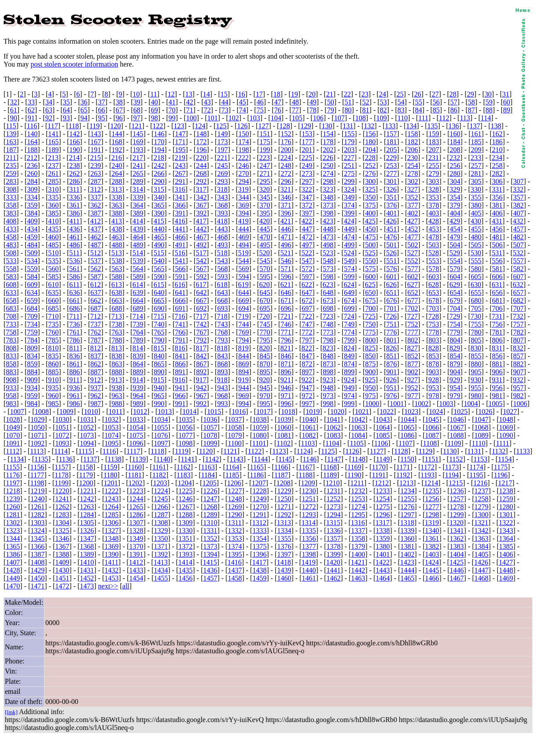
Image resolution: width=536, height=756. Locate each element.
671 (286, 300)
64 (67, 110)
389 (138, 213)
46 (260, 102)
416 (180, 221)
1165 (257, 467)
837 (96, 356)
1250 (284, 499)
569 (244, 269)
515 (159, 253)
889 (138, 372)
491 (180, 245)
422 (307, 221)
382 (518, 205)
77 (295, 110)
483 (11, 245)
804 (455, 340)
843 (222, 356)
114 (486, 118)
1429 (37, 570)
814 (138, 348)
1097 (161, 443)
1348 (111, 538)
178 (328, 142)
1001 (397, 404)
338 (117, 197)
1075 (136, 435)
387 (96, 213)
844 (244, 356)
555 (476, 261)
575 (370, 269)
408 (11, 221)
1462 (333, 578)
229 (391, 158)
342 (201, 197)
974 (349, 396)
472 (307, 237)
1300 (481, 515)
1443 (383, 570)
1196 (501, 475)
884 (32, 372)
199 (265, 150)
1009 (67, 412)
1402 (407, 554)
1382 (432, 546)
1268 (210, 507)
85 (436, 110)
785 (53, 340)
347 (307, 197)
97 (137, 118)
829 (455, 348)
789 (138, 340)
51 (348, 102)
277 (392, 173)
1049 (13, 427)
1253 (358, 499)
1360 (407, 538)
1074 (111, 435)
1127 (376, 451)
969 (244, 396)
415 (159, 221)
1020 (337, 412)
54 (401, 102)
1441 (333, 570)
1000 (372, 404)
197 (222, 150)
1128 (401, 451)
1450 (37, 578)
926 (391, 380)
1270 (259, 507)
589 (138, 277)
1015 (214, 412)
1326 (87, 531)
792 (201, 340)
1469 (506, 578)
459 (32, 237)
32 (14, 102)
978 (434, 396)
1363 (481, 538)
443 (222, 229)
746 (286, 324)
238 (74, 166)
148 (201, 134)
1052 (87, 427)
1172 (427, 467)
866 (180, 364)
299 (349, 181)
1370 (136, 546)
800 (370, 340)
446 (286, 229)
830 (476, 348)
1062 (333, 427)
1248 (235, 499)
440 (159, 229)
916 (180, 380)
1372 (185, 546)
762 (96, 332)
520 (265, 253)
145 (138, 134)
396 (286, 213)
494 (244, 245)
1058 (235, 427)
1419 (309, 562)
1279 (481, 507)
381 (497, 205)
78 (313, 110)
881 (497, 364)
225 (307, 158)
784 (32, 340)
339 (138, 197)
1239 (13, 499)
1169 (354, 467)
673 (328, 300)
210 (497, 150)
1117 (133, 451)
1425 (456, 562)
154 (328, 134)
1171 (403, 467)
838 (117, 356)
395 (265, 213)
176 (286, 142)
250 (328, 166)
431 (497, 221)
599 (349, 277)
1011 (116, 412)
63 (49, 110)
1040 (309, 419)
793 (222, 340)
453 (434, 229)
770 (265, 332)
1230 (309, 491)
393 (222, 213)
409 (32, 221)
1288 (185, 515)
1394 (210, 554)
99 (172, 118)
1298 (432, 515)
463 (117, 237)
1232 (358, 491)
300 (370, 181)
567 (201, 269)
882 (518, 364)
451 (392, 229)
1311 (235, 523)
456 (497, 229)
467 (201, 237)
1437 (235, 570)
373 (328, 205)
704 (455, 308)
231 (433, 158)
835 (53, 356)
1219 (37, 491)
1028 (13, 419)
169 (138, 142)
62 (31, 110)
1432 (111, 570)
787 (96, 340)
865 (159, 364)
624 (349, 285)
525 (370, 253)
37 (102, 102)
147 (180, 134)
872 (307, 364)
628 (433, 285)
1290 (235, 515)
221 (222, 158)
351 (392, 197)
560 (53, 269)
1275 (383, 507)
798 (328, 340)
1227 (235, 491)
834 (32, 356)
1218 (13, 491)
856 (497, 356)
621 (286, 285)
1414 (185, 562)
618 (222, 285)
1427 (506, 562)
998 (328, 404)
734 (32, 324)
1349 (136, 538)
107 (339, 118)
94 (84, 118)
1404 (457, 554)
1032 (111, 419)
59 (489, 102)
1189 (330, 475)
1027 (510, 412)
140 (32, 134)
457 (518, 229)
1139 (139, 459)
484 (32, 245)
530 (476, 253)
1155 (13, 467)
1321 (481, 523)
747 (307, 324)
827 (412, 348)
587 (96, 277)
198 (244, 150)
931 (497, 380)
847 (307, 356)
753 (434, 324)
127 (263, 126)
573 (328, 269)
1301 (506, 515)
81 (366, 110)
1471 (37, 586)
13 (189, 94)
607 (518, 277)
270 (244, 173)
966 (180, 396)
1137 (90, 459)
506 (497, 245)
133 (390, 126)
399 (349, 213)
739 (138, 324)
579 (455, 269)
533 (11, 261)
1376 (284, 546)
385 (53, 213)
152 (286, 134)
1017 (263, 412)
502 (413, 245)
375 (370, 205)
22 (347, 94)
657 (518, 292)
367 (201, 205)
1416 (235, 562)
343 (222, 197)
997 (307, 404)
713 (117, 316)
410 (53, 221)
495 (265, 245)
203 (349, 150)
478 (434, 237)
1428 (13, 570)
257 (476, 166)
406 (497, 213)
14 (207, 94)
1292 (284, 515)
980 (476, 396)
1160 (135, 467)
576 (392, 269)
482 (518, 237)
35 (67, 102)
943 (222, 388)
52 (366, 102)
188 (32, 150)
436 (74, 229)
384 (32, 213)
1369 (111, 546)
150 (244, 134)
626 (391, 285)
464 (138, 237)
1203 (160, 483)
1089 (481, 435)
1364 (506, 538)
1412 (136, 562)
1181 (135, 475)
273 (307, 173)
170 (159, 142)
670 (265, 300)
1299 (457, 515)
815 (159, 348)
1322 (506, 523)
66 (102, 110)
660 (53, 300)
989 (138, 404)
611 (74, 285)
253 (392, 166)
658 (11, 300)
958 (11, 396)
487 (96, 245)
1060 (284, 427)
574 (349, 269)
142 (74, 134)
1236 (457, 491)
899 (349, 372)
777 (413, 332)
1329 (161, 531)
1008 (42, 412)
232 (455, 158)
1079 (235, 435)
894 (244, 372)
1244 (136, 499)
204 (370, 150)
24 (382, 94)
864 (138, 364)
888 (117, 372)
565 (159, 269)
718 (222, 316)
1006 (520, 404)
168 (117, 142)
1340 (432, 531)
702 (413, 308)
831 (497, 348)
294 (244, 181)
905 (476, 372)
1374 (235, 546)
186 (497, 142)
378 (434, 205)
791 (180, 340)
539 (138, 261)
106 (318, 118)
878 (434, 364)
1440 (309, 570)
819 (244, 348)
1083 (333, 435)
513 (117, 253)
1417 (259, 562)
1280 (506, 507)
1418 (284, 562)
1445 (432, 570)
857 (518, 356)
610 (53, 285)
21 (329, 94)
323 (328, 189)
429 (455, 221)
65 (84, 110)
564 (138, 269)
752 (413, 324)
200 (286, 150)
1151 (431, 459)
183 (434, 142)
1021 (362, 412)
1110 (479, 443)
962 (96, 396)
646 (286, 292)
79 (330, 110)
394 (244, 213)
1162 (183, 467)
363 (117, 205)
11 (153, 94)
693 (222, 308)
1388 (62, 554)
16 (242, 94)
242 (159, 166)
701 (392, 308)
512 (96, 253)
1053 (111, 427)
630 (476, 285)
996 (286, 404)
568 (222, 269)
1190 (354, 475)
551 (392, 261)
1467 (457, 578)
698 (328, 308)
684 (32, 308)
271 (265, 173)
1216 (481, 483)
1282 (37, 515)
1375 (259, 546)
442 (201, 229)
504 (455, 245)
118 (74, 126)
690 (159, 308)
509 (32, 253)
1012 (140, 412)
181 (392, 142)
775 (370, 332)
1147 (334, 459)
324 (349, 189)
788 (117, 340)
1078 (210, 435)
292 (201, 181)
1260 (13, 507)
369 (244, 205)
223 (265, 158)
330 (476, 189)
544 (244, 261)
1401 (383, 554)
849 (349, 356)
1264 (111, 507)
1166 (281, 467)
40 (155, 102)
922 (307, 380)
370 (265, 205)
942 (201, 388)
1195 (476, 475)
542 (201, 261)
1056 (185, 427)
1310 (210, 523)
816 (180, 348)
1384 (481, 546)
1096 (136, 443)
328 (433, 189)
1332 (235, 531)
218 (159, 158)
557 (518, 261)
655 (476, 292)
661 (74, 300)
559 (32, 269)
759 (32, 332)
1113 (37, 451)
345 (265, 197)
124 (200, 126)
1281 (13, 515)
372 (307, 205)
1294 (333, 515)
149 (222, 134)
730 (476, 316)
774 (349, 332)
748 (328, 324)
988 (117, 404)
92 (49, 118)
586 (74, 277)
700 (370, 308)
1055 (161, 427)
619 (244, 285)
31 (506, 94)
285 (53, 181)
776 (392, 332)
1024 (436, 412)
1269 (235, 507)
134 (411, 126)
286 (74, 181)
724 (349, 316)
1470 (13, 586)
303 (434, 181)
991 (180, 404)
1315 (333, 523)
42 (190, 102)
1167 (305, 467)
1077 (185, 435)
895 (265, 372)
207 (434, 150)
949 (349, 388)
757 (518, 324)
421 (286, 221)
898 (328, 372)
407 (518, 213)
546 (286, 261)
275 (349, 173)
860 (53, 364)
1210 (333, 483)
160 (455, 134)
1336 (333, 531)
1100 (235, 443)
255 (434, 166)
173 (222, 142)
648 (328, 292)
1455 (161, 578)
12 (171, 94)
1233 (383, 491)
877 (413, 364)
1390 (111, 554)
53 (383, 102)
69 (155, 110)
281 (476, 173)
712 (96, 316)
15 (224, 94)
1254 (383, 499)
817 (201, 348)
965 (159, 396)
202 (328, 150)
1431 (87, 570)
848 (328, 356)
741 (180, 324)
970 (265, 396)
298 (328, 181)
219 (180, 158)
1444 (407, 570)
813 (117, 348)
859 (32, 364)
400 (370, 213)
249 (307, 166)
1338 (383, 531)
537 (96, 261)
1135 (41, 459)
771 (286, 332)
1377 (309, 546)
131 (348, 126)
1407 (13, 562)
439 (138, 229)
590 (159, 277)
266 (159, 173)
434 (32, 229)
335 (53, 197)
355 (476, 197)
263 (96, 173)
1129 (425, 451)
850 (370, 356)
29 (470, 94)
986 (74, 404)
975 (370, 396)
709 (32, 316)
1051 (62, 427)
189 (53, 150)
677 (413, 300)
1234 (407, 491)
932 (518, 380)
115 (11, 126)
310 (53, 189)
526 (391, 253)
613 (117, 285)
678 (434, 300)
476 (392, 237)
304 (455, 181)
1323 (13, 531)
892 (201, 372)
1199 (61, 483)
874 (349, 364)
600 (370, 277)
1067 (457, 427)
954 (455, 388)
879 (455, 364)
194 (159, 150)
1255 (407, 499)
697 (307, 308)
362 (96, 205)
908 (11, 380)
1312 (259, 523)
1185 (232, 475)
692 (201, 308)
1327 (111, 531)
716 (180, 316)
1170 (379, 467)
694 (244, 308)
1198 (37, 483)
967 (201, 396)
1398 (309, 554)
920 (265, 380)
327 (412, 189)
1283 (62, 515)
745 (265, 324)
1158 (86, 467)
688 (117, 308)
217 (138, 158)
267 (180, 173)
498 (328, 245)
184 (455, 142)
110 (402, 118)
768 (222, 332)
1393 (185, 554)
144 (117, 134)
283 (11, 181)
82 (383, 110)
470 (265, 237)
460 (53, 237)
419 (244, 221)
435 (53, 229)
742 (201, 324)
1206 (234, 483)
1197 (13, 483)
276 (370, 173)
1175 (501, 467)
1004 (471, 404)
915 (159, 380)
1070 (13, 435)
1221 (87, 491)
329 (455, 189)
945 (265, 388)
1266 (161, 507)
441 (180, 229)
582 (518, 269)
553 (434, 261)
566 (180, 269)
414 (138, 221)
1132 (498, 451)
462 (96, 237)
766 (180, 332)
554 (455, 261)
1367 (62, 546)
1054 (136, 427)
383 (11, 213)
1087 (432, 435)
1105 (357, 443)
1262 (62, 507)
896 (286, 372)
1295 (358, 515)
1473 (87, 586)
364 (138, 205)
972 (307, 396)
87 (471, 110)
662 (96, 300)
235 (11, 166)
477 (413, 237)
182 (413, 142)
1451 (62, 578)
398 (328, 213)
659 (32, 300)
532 (518, 253)
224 (286, 158)
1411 (111, 562)
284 (32, 181)
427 (412, 221)
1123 (279, 451)
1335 (309, 531)
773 (328, 332)
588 (117, 277)
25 (400, 94)
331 (497, 189)
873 (328, 364)
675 (370, 300)
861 (74, 364)
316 (180, 189)
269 (222, 173)
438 (117, 229)
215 (96, 158)
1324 (37, 531)
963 (117, 396)
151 (265, 134)
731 (497, 316)
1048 (506, 419)
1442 (358, 570)
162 (497, 134)
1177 (37, 475)
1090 (506, 435)
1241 (62, 499)
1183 (183, 475)
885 (53, 372)
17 (259, 94)
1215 (456, 483)
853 (434, 356)
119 (94, 126)
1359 (383, 538)
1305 (87, 523)
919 (244, 380)
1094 (87, 443)
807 (518, 340)
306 (497, 181)
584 (32, 277)
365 (159, 205)
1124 (303, 451)
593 (222, 277)
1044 (407, 419)
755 (476, 324)
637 (96, 292)
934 (32, 388)
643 (222, 292)
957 (518, 388)
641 (180, 292)
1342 (481, 531)
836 (74, 356)
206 (413, 150)
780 (476, 332)
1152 (456, 459)
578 (434, 269)
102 (233, 118)
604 (455, 277)
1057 (210, 427)
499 (349, 245)
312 (96, 189)
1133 (523, 451)
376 (392, 205)
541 (180, 261)
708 (11, 316)
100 (192, 118)
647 (307, 292)
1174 (476, 467)
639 (138, 292)
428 (433, 221)
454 (455, 229)
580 (476, 269)
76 (277, 110)
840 (159, 356)
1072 (62, 435)
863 (117, 364)
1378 (333, 546)
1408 (37, 562)
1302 (13, 523)
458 (11, 237)
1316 (358, 523)
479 (455, 237)
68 (137, 110)
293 (222, 181)
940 (159, 388)
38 (119, 102)
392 (201, 213)
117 (53, 126)
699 (349, 308)
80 (348, 110)
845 (265, 356)
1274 (358, 507)
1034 (161, 419)
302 (413, 181)
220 (201, 158)
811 (74, 348)
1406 (506, 554)
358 (11, 205)
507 (518, 245)
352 (413, 197)
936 (74, 388)
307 (518, 181)
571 (286, 269)
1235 (432, 491)
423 (328, 221)
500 (370, 245)
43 (207, 102)
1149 (383, 459)
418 (222, 221)
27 (435, 94)
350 (370, 197)
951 (392, 388)
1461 (309, 578)
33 (31, 102)
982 (518, 396)
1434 (161, 570)
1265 (136, 507)
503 (434, 245)
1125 (328, 451)
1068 (481, 427)
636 (74, 292)
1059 (259, 427)
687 (96, 308)
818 (222, 348)
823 (328, 348)
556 (497, 261)
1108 (430, 443)
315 (159, 189)
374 (349, 205)
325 (370, 189)
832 (518, 348)
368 (222, 205)
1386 (13, 554)
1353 (235, 538)
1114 (61, 451)
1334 (284, 531)
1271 (284, 507)
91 (31, 118)
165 (53, 142)
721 (286, 316)
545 (265, 261)
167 (96, 142)
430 (476, 221)
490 (159, 245)
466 (180, 237)
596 (286, 277)
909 (32, 380)
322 (307, 189)
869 (244, 364)
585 (53, 277)
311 (74, 189)
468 (222, 237)
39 (137, 102)
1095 (111, 443)
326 (391, 189)
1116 (109, 451)
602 (413, 277)
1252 (333, 499)
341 (180, 197)
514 (138, 253)
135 (432, 126)
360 (53, 205)
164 (32, 142)
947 (307, 388)
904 (455, 372)
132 (369, 126)
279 (434, 173)
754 (455, 324)
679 (455, 300)
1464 (383, 578)
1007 (17, 412)
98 (155, 118)
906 (497, 372)
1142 (212, 459)
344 (244, 197)
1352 (210, 538)
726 (391, 316)
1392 (161, 554)
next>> (108, 586)
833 (11, 356)
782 (518, 332)
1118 (157, 451)
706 (497, 308)
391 (180, 213)
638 (117, 292)
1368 (87, 546)
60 (506, 102)
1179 (86, 475)
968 (222, 396)
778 (434, 332)
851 (392, 356)
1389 (87, 554)
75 (260, 110)
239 (96, 166)
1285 (111, 515)
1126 (352, 451)
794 (244, 340)
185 (476, 142)
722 (307, 316)
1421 (358, 562)
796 (286, 340)
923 (328, 380)
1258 (481, 499)
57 (454, 102)
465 (159, 237)
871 (286, 364)
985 (53, 404)
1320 (456, 523)
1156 (37, 467)
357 (518, 197)
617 (201, 285)
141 (53, 134)
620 (265, 285)
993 (222, 404)
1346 (62, 538)
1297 (407, 515)
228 (370, 158)
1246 (185, 499)
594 (244, 277)
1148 (358, 459)
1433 (136, 570)
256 (455, 166)
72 (207, 110)
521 (286, 253)
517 (201, 253)
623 (328, 285)
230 (412, 158)
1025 (461, 412)
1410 (87, 562)
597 (307, 277)
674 (349, 300)
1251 (309, 499)
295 (265, 181)
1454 (136, 578)
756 (497, 324)
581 (497, 269)
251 (349, 166)
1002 (421, 404)
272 (286, 173)
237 (53, 166)
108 (360, 118)
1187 (281, 475)
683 (11, 308)
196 (201, 150)
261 (53, 173)
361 (74, 205)
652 (413, 292)
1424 (432, 562)
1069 (506, 427)
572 (307, 269)
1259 (506, 499)
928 (433, 380)
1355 (284, 538)
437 (96, 229)
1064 (383, 427)
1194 (452, 475)
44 (225, 102)
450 (370, 229)
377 (413, 205)
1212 (382, 483)
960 (53, 396)
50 (330, 102)
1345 (37, 538)
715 (159, 316)
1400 (358, 554)
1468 (481, 578)
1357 (333, 538)
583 (11, 277)
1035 (185, 419)
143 (96, 134)
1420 (333, 562)
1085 (383, 435)
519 (244, 253)
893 (222, 372)
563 (117, 269)
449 (349, 229)
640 (159, 292)
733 (11, 324)
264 (117, 173)
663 (117, 300)
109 (381, 118)
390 (159, 213)
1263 (87, 507)
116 (32, 126)
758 (11, 332)
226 (328, 158)
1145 (285, 459)
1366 (37, 546)
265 (138, 173)
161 (476, 134)
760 (53, 332)
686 (74, 308)
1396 (259, 554)
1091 (13, 443)
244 (201, 166)
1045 (432, 419)
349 (349, 197)
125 (221, 126)
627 (412, 285)
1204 (185, 483)
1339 (407, 531)
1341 (457, 531)
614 (138, 285)
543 (222, 261)
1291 (259, 515)
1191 (379, 475)
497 (307, 245)
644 (244, 292)
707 (518, 308)
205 (392, 150)
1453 (111, 578)
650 (370, 292)
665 (159, 300)
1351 (185, 538)
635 (53, 292)
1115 (85, 451)
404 (455, 213)
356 (497, 197)
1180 (110, 475)
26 (418, 94)
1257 (457, 499)
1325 (62, 531)
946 (286, 388)
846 (286, 356)
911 (74, 380)
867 (201, 364)
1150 (407, 459)
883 (11, 372)
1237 (481, 491)
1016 (239, 412)
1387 (37, 554)
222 (244, 158)
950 (370, 388)
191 (96, 150)
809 (32, 348)
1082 (309, 435)
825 (370, 348)
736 (74, 324)
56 (436, 102)
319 (244, 189)
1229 (284, 491)
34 (49, 102)
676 (392, 300)
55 (418, 102)
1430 (62, 570)
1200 (86, 483)
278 (413, 173)
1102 (283, 443)
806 (497, 340)
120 (115, 126)
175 (265, 142)
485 (53, 245)
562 (96, 269)
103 (255, 118)
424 (349, 221)
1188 (305, 475)
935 (53, 388)
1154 (505, 459)
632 (518, 285)
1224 (161, 491)
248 (286, 166)
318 (222, 189)
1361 (432, 538)
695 (265, 308)
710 (53, 316)
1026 (485, 412)
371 (286, 205)
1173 (452, 467)
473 (328, 237)
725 (370, 316)
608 (11, 285)
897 (307, 372)
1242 (87, 499)
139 (11, 134)
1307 (136, 523)
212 (32, 158)
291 (180, 181)
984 (32, 404)
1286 (136, 515)
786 (74, 340)
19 (294, 94)
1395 (235, 554)
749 (349, 324)
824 (349, 348)
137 (475, 126)
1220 (62, 491)
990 (159, 404)
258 (497, 166)
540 (159, 261)
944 (244, 388)
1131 (474, 451)
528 (433, 253)
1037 (235, 419)
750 (370, 324)
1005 (495, 404)
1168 (330, 467)
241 (138, 166)
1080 (259, 435)
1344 (13, 538)
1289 (210, 515)
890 (159, 372)
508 (11, 253)
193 (138, 150)
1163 (208, 467)
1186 (257, 475)
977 (413, 396)
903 (434, 372)
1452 (87, 578)
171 (180, 142)
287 (96, 181)
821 (286, 348)
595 (265, 277)
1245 (161, 499)
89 (506, 110)
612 (96, 285)
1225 (185, 491)
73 (225, 110)
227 (349, 158)
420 (265, 221)
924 (349, 380)
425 (370, 221)
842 (201, 356)
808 (11, 348)
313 (117, 189)
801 (392, 340)
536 (74, 261)
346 (286, 197)
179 (349, 142)
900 (370, 372)
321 (286, 189)
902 (413, 372)
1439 (284, 570)
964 (138, 396)
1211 (357, 483)
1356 (309, 538)
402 (413, 213)
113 (465, 118)
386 (74, 213)
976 (392, 396)
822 (307, 348)
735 (53, 324)
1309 (185, 523)
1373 (210, 546)
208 (455, 150)
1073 (87, 435)
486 (74, 245)
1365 (13, 546)
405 (476, 213)
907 (518, 372)
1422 (383, 562)
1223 (136, 491)
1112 (13, 451)
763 (117, 332)
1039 (284, 419)
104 (276, 118)
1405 (481, 554)
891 (180, 372)
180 (370, 142)
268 (201, 173)
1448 (506, 570)
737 (96, 324)
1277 (432, 507)
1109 (454, 443)
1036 (210, 419)
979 (455, 396)
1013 (165, 412)
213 (53, 158)
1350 (161, 538)
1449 (13, 578)
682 (518, 300)
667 (201, 300)
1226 (210, 491)
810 (53, 348)
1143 (236, 459)
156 (370, 134)
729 (455, 316)
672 (307, 300)
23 (365, 94)
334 (32, 197)
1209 (308, 483)
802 (413, 340)
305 (476, 181)
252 (370, 166)
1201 (111, 483)
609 (32, 285)
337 (96, 197)
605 (476, 277)
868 (222, 364)
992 (201, 404)
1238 (506, 491)
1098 (185, 443)
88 (489, 110)
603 (434, 277)
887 (96, 372)
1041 (333, 419)
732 (518, 316)
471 (286, 237)
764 (138, 332)
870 (265, 364)
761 (74, 332)
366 (180, 205)
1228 (259, 491)
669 (244, 300)
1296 (383, 515)
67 (119, 110)
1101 (259, 443)
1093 (62, 443)
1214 (431, 483)
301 (392, 181)
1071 (37, 435)
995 (265, 404)
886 (74, 372)
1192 (403, 475)
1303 (37, 523)
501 (392, 245)
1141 (187, 459)
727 (412, 316)
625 (370, 285)
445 (265, 229)
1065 (407, 427)
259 (11, 173)
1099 (210, 443)
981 (497, 396)
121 (137, 126)
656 (497, 292)
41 (172, 102)
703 (434, 308)
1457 (210, 578)
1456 (185, 578)
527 (412, 253)
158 (413, 134)
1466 (432, 578)
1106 (381, 443)
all (126, 586)
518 (222, 253)
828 (433, 348)
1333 (259, 531)
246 (244, 166)
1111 (503, 443)
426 (391, 221)
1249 (259, 499)
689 (138, 308)
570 (265, 269)
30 (488, 94)
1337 (358, 531)
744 (244, 324)
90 (14, 118)
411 (74, 221)
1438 (259, 570)
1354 (259, 538)
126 (242, 126)
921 (286, 380)
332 (518, 189)
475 (370, 237)
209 (476, 150)
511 (74, 253)
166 (74, 142)
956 (497, 388)
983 (11, 404)
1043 (383, 419)
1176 (13, 475)
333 (11, 197)
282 (497, 173)
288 (117, 181)
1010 (91, 412)
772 (307, 332)
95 (102, 118)
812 (96, 348)
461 (74, 237)
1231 (333, 491)
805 (476, 340)
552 (413, 261)
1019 (313, 412)
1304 (62, 523)
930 (476, 380)
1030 (62, 419)
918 (222, 380)
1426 (481, 562)
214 (74, 158)
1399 (333, 554)
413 (117, 221)
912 (96, 380)
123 (179, 126)
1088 (457, 435)
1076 (161, 435)
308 (11, 189)
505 (476, 245)
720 (265, 316)
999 (349, 404)
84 (418, 110)
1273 (333, 507)
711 (74, 316)
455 (476, 229)
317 (201, 189)
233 (476, 158)
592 (201, 277)
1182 (159, 475)
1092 (37, 443)
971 (286, 396)
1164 (232, 467)
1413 (161, 562)
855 (476, 356)
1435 (185, 570)
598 (328, 277)
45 (242, 102)
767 (201, 332)
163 (11, 142)
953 (434, 388)
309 (32, 189)
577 (413, 269)
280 (455, 173)
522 (307, 253)
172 (201, 142)
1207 (259, 483)
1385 (506, 546)
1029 (37, 419)
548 (328, 261)
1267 (185, 507)
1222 (111, 491)
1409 (62, 562)
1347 (87, 538)
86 (454, 110)
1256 (432, 499)
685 (53, 308)
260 (32, 173)
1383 (457, 546)
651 (392, 292)
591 (180, 277)
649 (349, 292)
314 (138, 189)
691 (180, 308)
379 (455, 205)
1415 (210, 562)
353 (434, 197)
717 (201, 316)
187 (11, 150)
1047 (481, 419)
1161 (159, 467)
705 (476, 308)
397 (307, 213)
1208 (283, 483)
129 (306, 126)
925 (370, 380)
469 (244, 237)
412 (96, 221)
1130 (450, 451)
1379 (358, 546)
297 (307, 181)
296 (286, 181)
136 (454, 126)
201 (307, 150)
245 (222, 166)
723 (328, 316)
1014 (189, 412)
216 (117, 158)
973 (328, 396)
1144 (261, 459)
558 (11, 269)
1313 (284, 523)
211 (11, 158)
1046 (457, 419)
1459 (259, 578)
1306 (111, 523)
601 (392, 277)
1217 (505, 483)
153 (307, 134)
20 (312, 94)
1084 (358, 435)
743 (222, 324)
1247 (210, 499)
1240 (37, 499)
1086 (407, 435)
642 (201, 292)
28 (453, 94)
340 (159, 197)
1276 (407, 507)
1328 (136, 531)
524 (349, 253)
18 (277, 94)
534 (32, 261)
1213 (407, 483)
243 (180, 166)
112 (444, 118)
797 (307, 340)
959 (32, 396)
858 (11, 364)
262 (74, 173)
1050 (37, 427)
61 (14, 110)
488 (117, 245)
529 (455, 253)
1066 (432, 427)
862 (96, 364)
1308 (161, 523)
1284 (87, 515)
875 (370, 364)
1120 (206, 451)
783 (11, 340)
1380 (383, 546)
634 (32, 292)
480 (476, 237)
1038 (259, 419)
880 (476, 364)
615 (159, 285)
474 (349, 237)
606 (497, 277)
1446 (457, 570)
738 (117, 324)
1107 (405, 443)
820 (265, 348)
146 (159, 134)
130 (327, 126)
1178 (61, 475)
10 (136, 94)
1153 (480, 459)
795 (265, 340)
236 (32, 166)
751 (392, 324)
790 (159, 340)
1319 (432, 523)
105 (297, 118)
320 (265, 189)
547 (307, 261)
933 (11, 388)
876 (392, 364)
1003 (446, 404)
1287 (161, 515)
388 (117, 213)
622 (307, 285)
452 (413, 229)
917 (201, 380)
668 (222, 300)
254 (413, 166)
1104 (332, 443)
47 (277, 102)
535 (53, 261)
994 (244, 404)
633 (11, 292)
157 (392, 134)
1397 (284, 554)
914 (138, 380)
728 (433, 316)
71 (190, 110)
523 (328, 253)
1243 (111, 499)
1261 (37, 507)
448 (328, 229)
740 (159, 324)
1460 (284, 578)
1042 (358, 419)
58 (471, 102)
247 (265, 166)
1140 (163, 459)
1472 (62, 586)
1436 (210, 570)
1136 (65, 459)
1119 (182, 451)
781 (497, 332)
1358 (358, 538)
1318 (407, 523)
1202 (135, 483)
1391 (136, 554)
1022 (387, 412)
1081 (284, 435)
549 (349, 261)
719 (244, 316)
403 (434, 213)
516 (180, 253)
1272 (309, 507)
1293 (309, 515)
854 (455, 356)
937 (96, 388)
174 (244, 142)
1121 (230, 451)
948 (328, 388)
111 (423, 118)
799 (349, 340)
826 (391, 348)
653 (434, 292)
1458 (235, 578)
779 (455, 332)
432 (518, 221)
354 (455, 197)
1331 (210, 531)
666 (180, 300)
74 (242, 110)
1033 (136, 419)
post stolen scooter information (75, 64)
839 (138, 356)
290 (159, 181)
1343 (506, 531)
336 (74, 197)
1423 (407, 562)
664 (138, 300)
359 (32, 205)
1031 (87, 419)
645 (265, 292)
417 (201, 221)
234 (497, 158)
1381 (407, 546)
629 (455, 285)
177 (307, 142)
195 (180, 150)
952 (413, 388)
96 (119, 118)
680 (476, 300)
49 (313, 102)
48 (295, 102)
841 (180, 356)
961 (74, 396)
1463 (358, 578)
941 (180, 388)
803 (434, 340)
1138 (114, 459)
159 (434, 134)
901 (392, 372)
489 (138, 245)
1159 (110, 467)
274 (328, 173)
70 (172, 110)
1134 (17, 459)
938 (117, 388)
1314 (309, 523)
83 (401, 110)
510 (53, 253)
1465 (407, 578)
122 (158, 126)
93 (67, 118)
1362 (457, 538)
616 (180, 285)
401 (392, 213)
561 (74, 269)
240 (117, 166)
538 (117, 261)
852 (413, 356)
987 (96, 404)
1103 (308, 443)
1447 (481, 570)
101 (212, 118)
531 (497, 253)
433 (11, 229)
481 (497, 237)
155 (349, 134)
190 (74, 150)
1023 (411, 412)
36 (84, 102)
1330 (185, 531)
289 (138, 181)
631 (497, 285)
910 (53, 380)
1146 (309, 459)
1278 (457, 507)
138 (496, 126)
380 (476, 205)
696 (286, 308)
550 (370, 261)
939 (138, 388)
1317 (383, 523)
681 (497, 300)
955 (476, 388)
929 (455, 380)
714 (138, 316)
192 (117, 150)
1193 (427, 475)
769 (244, 332)
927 (412, 380)
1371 (161, 546)
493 (222, 245)
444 (244, 229)
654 (455, 292)
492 (201, 245)
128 (285, 126)
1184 (208, 475)
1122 (254, 451)
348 (328, 197)
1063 (358, 427)
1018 (288, 412)
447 (307, 229)
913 (117, 380)
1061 (309, 427)
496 (286, 245)
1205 (209, 483)
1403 (432, 554)
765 (159, 332)
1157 (61, 467)
